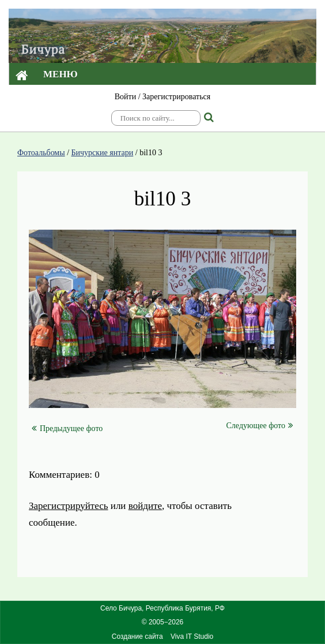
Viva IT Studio (192, 636)
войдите (145, 506)
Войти (125, 97)
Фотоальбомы (41, 153)
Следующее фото (260, 425)
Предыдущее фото (67, 428)
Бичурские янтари (103, 153)
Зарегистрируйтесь (69, 506)
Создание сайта (137, 636)
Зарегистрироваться (176, 97)
